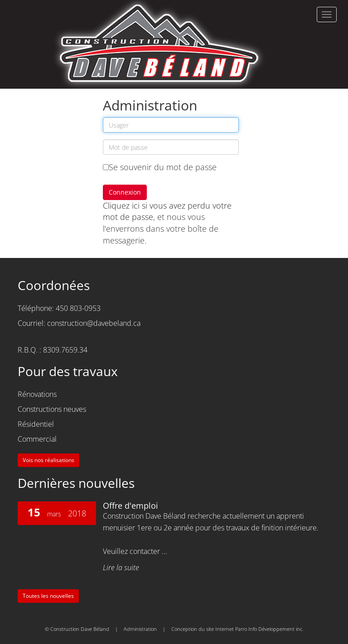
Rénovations (37, 394)
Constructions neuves (52, 409)
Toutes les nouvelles (48, 596)
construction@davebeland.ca (94, 323)
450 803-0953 (78, 308)
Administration (140, 629)
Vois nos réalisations (48, 460)
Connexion (125, 192)
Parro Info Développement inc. (269, 629)
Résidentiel (36, 424)
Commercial (37, 439)
